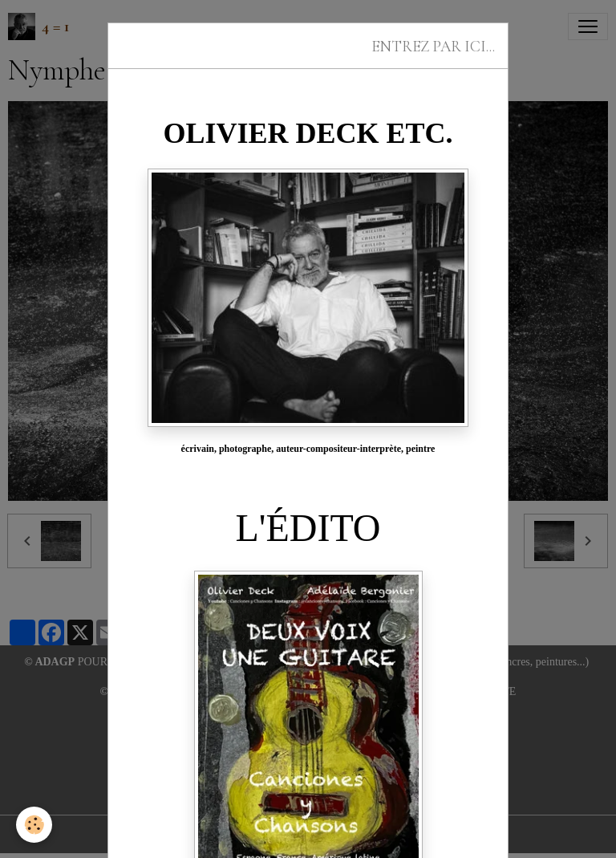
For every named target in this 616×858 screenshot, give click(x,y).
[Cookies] (34, 825)
